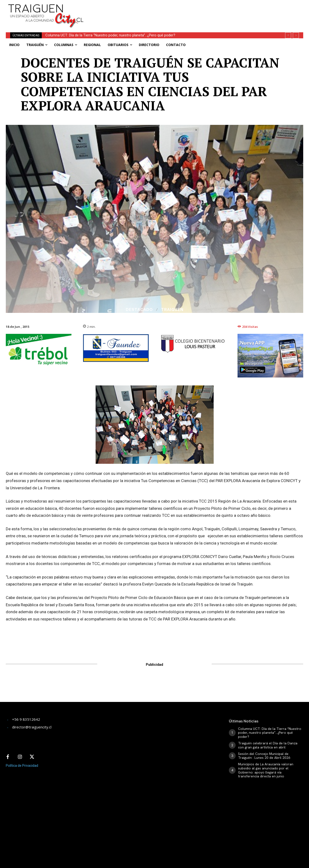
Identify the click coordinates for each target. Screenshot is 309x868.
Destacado (139, 310)
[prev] (288, 35)
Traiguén (172, 310)
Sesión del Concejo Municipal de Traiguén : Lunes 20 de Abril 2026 (264, 756)
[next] (296, 35)
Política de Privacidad (22, 766)
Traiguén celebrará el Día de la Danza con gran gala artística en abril (268, 745)
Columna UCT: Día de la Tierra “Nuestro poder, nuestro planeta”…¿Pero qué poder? (110, 35)
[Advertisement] (197, 11)
